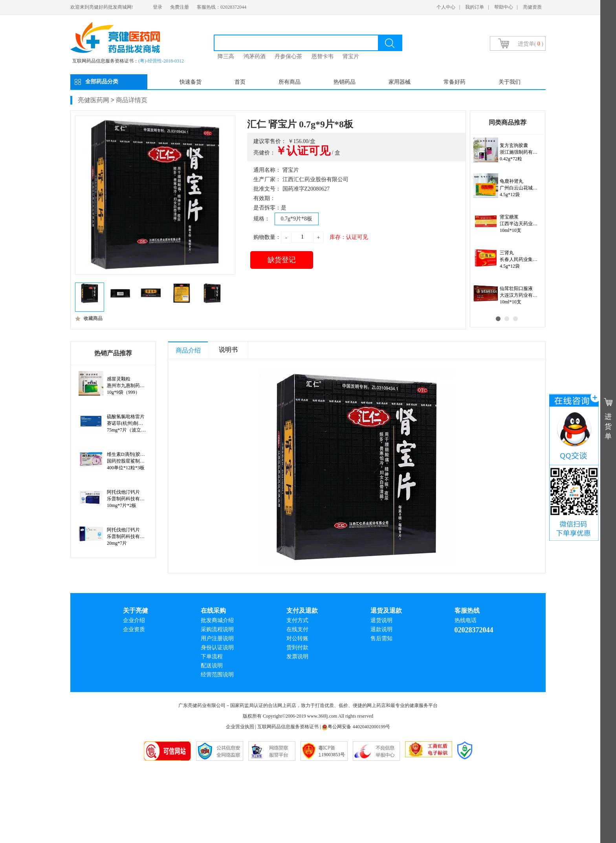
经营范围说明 (217, 675)
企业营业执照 (240, 727)
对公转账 (297, 638)
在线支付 (297, 629)
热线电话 (466, 620)
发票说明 (297, 657)
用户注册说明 (217, 638)
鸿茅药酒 (255, 56)
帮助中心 (504, 7)
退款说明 (381, 629)
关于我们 (510, 82)
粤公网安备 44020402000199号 (356, 727)
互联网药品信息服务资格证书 (288, 727)
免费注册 (180, 7)
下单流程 (212, 657)
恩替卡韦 (323, 56)
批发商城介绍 (217, 620)
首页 (240, 82)
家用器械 (400, 82)
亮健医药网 (93, 100)
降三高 (226, 56)
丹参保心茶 (288, 56)
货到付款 (297, 647)
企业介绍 (134, 620)
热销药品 (345, 82)
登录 (158, 7)
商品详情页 (132, 100)
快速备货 (191, 82)
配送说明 (212, 666)
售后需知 (381, 638)
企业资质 (134, 629)
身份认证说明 (217, 647)
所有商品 (290, 82)
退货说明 (381, 620)
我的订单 (475, 7)
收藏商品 (89, 318)
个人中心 (446, 7)
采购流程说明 (217, 629)
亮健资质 (532, 7)
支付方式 (297, 620)
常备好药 (455, 82)
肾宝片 (351, 56)
